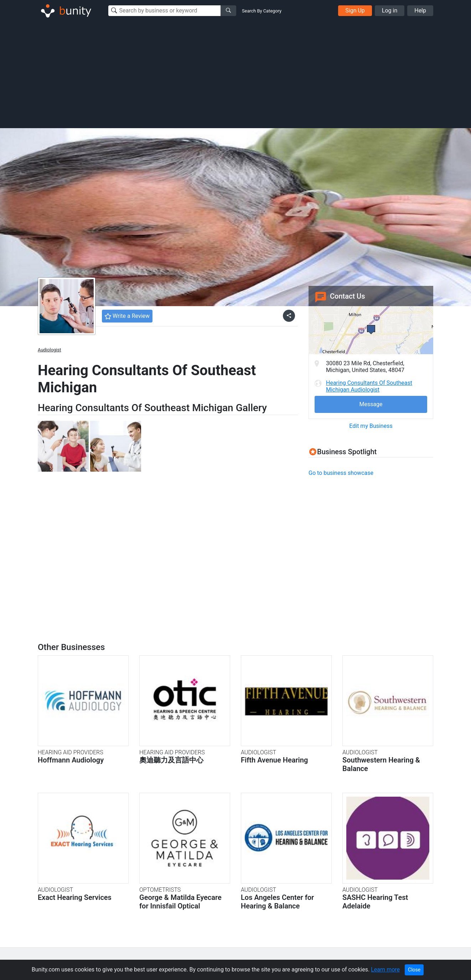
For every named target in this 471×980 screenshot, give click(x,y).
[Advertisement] (235, 74)
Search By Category (262, 11)
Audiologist (49, 350)
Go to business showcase (341, 473)
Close (414, 970)
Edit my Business (371, 426)
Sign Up (355, 11)
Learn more (385, 969)
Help (420, 11)
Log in (390, 11)
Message (371, 404)
